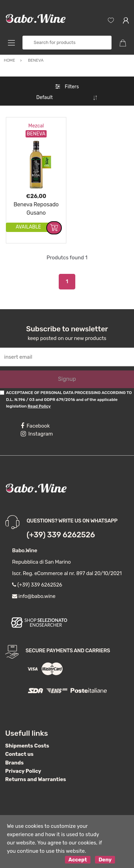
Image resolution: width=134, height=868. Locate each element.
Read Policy (39, 403)
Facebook (35, 423)
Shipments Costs (27, 743)
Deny (105, 857)
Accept (78, 857)
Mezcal (36, 123)
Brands (14, 760)
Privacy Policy (23, 768)
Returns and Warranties (36, 777)
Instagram (37, 431)
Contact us (19, 751)
